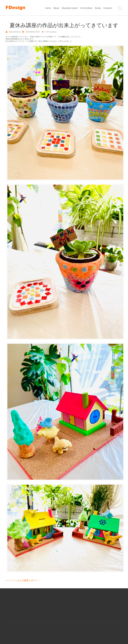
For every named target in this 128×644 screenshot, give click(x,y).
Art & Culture (86, 8)
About (56, 8)
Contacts (108, 8)
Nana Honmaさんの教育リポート (21, 580)
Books (98, 8)
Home (48, 8)
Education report (70, 8)
